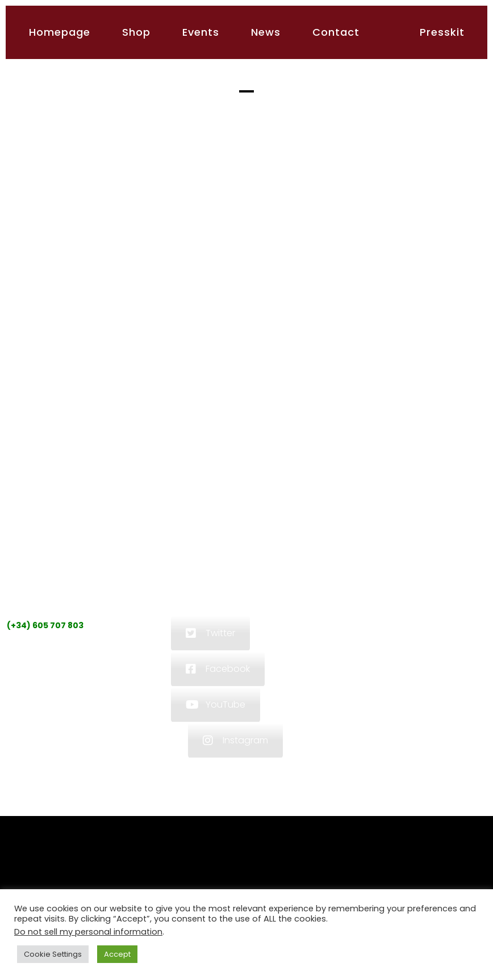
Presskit (442, 32)
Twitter (210, 633)
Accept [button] (117, 954)
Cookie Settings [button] (53, 954)
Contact (336, 32)
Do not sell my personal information (88, 932)
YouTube (216, 704)
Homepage (60, 32)
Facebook (218, 669)
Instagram (235, 740)
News (266, 32)
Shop (136, 32)
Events (201, 32)
